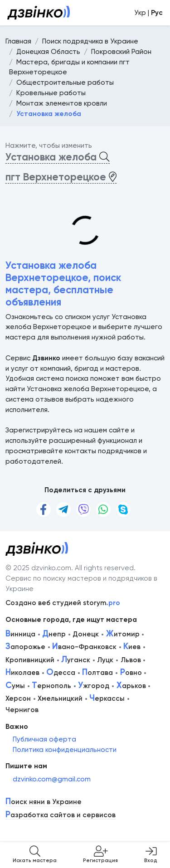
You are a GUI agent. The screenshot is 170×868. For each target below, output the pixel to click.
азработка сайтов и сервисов (61, 815)
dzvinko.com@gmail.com (52, 779)
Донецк (86, 634)
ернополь (51, 686)
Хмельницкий (60, 698)
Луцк (105, 660)
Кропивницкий (30, 660)
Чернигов (22, 710)
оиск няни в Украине (44, 802)
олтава (97, 673)
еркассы (107, 698)
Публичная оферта (44, 739)
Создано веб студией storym (63, 603)
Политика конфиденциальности (65, 750)
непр (54, 634)
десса (61, 673)
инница (20, 634)
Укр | (148, 13)
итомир (123, 634)
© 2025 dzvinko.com (38, 568)
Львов (131, 660)
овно (131, 673)
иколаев (22, 673)
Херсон (18, 698)
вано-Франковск (84, 647)
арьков (131, 686)
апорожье (25, 647)
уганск (76, 660)
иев (132, 647)
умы (15, 686)
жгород (94, 686)
